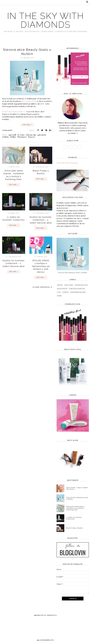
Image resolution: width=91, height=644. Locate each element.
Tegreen (31, 137)
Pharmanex (22, 137)
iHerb (59, 296)
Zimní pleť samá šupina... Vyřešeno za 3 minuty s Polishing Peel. (76, 508)
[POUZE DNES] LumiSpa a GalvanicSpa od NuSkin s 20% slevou (41, 266)
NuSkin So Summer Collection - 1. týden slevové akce (14, 263)
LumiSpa (65, 292)
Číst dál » (27, 125)
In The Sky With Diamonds (67, 163)
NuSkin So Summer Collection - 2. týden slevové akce (41, 220)
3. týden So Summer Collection (74, 518)
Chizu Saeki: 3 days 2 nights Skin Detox (77, 488)
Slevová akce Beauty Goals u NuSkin (73, 273)
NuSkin (13, 137)
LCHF (59, 292)
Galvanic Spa (31, 135)
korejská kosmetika (77, 289)
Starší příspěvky (42, 287)
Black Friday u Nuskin (75, 528)
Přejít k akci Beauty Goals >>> (14, 112)
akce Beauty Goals (29, 101)
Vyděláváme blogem (78, 292)
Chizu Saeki (69, 285)
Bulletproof (62, 289)
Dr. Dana (21, 135)
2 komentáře (7, 130)
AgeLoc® (12, 135)
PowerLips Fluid (81, 285)
